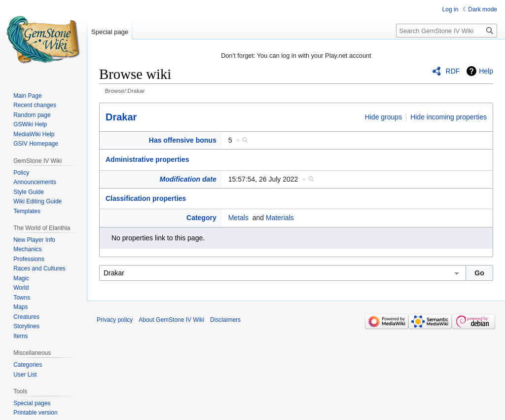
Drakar (121, 117)
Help (486, 71)
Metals (238, 218)
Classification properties (146, 198)
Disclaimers (225, 320)
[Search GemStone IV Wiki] (447, 31)
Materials (280, 218)
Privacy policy (115, 320)
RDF (453, 71)
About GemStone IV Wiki (171, 320)
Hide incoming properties (449, 117)
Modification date (188, 179)
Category (201, 218)
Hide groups (384, 117)
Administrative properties (147, 159)
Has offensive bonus (183, 140)
